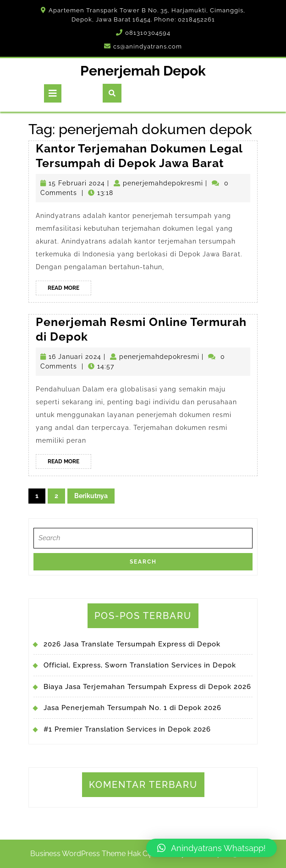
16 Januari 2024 (75, 357)
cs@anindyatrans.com (148, 46)
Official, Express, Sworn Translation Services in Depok (140, 665)
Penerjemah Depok (143, 71)
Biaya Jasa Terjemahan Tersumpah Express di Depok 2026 (147, 687)
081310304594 (148, 33)
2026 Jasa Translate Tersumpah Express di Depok (132, 644)
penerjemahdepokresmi (163, 183)
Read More (69, 289)
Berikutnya (91, 496)
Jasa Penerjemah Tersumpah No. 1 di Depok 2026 (132, 708)
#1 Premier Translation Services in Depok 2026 (127, 729)
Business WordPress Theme (78, 854)
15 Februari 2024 (77, 183)
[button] (212, 848)
